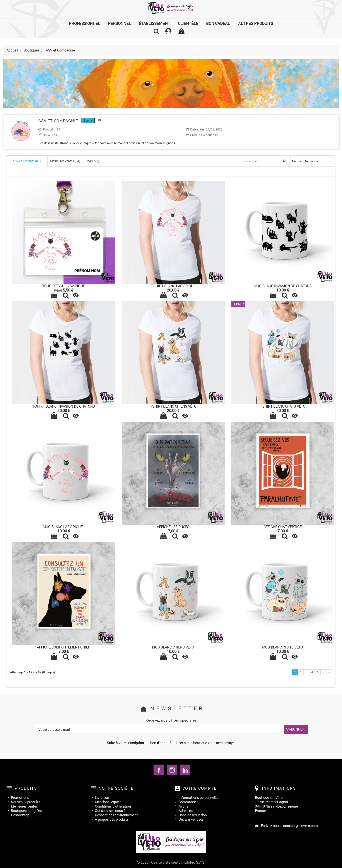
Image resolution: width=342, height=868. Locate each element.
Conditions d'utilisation (113, 806)
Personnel (119, 23)
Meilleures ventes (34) (65, 161)
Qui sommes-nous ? (110, 811)
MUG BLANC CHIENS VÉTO (173, 647)
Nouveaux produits (26, 802)
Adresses (186, 811)
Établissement (154, 23)
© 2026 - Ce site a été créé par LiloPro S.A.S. (171, 862)
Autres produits (256, 23)
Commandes (188, 802)
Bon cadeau (218, 23)
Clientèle (188, 23)
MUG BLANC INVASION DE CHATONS (283, 286)
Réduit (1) (92, 161)
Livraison (102, 797)
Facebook (159, 770)
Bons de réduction (193, 815)
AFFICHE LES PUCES (173, 527)
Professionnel (85, 23)
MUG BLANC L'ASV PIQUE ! (64, 527)
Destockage (20, 815)
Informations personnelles (199, 797)
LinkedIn (185, 770)
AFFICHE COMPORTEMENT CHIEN (64, 647)
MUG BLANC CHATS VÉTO (283, 647)
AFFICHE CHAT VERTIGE (283, 527)
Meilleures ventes (24, 806)
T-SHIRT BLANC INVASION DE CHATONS (64, 406)
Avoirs (183, 806)
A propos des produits (112, 819)
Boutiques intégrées (26, 811)
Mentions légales (108, 802)
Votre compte (200, 788)
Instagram (172, 770)
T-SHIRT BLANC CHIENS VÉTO (173, 406)
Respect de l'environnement (116, 815)
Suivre (88, 120)
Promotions (20, 797)
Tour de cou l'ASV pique (64, 286)
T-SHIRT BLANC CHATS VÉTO (283, 406)
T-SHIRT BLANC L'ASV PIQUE (173, 286)
